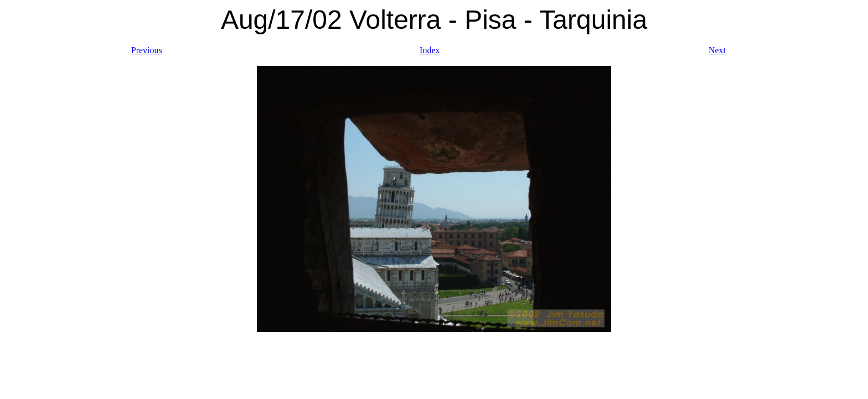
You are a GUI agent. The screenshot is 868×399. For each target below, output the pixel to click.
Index (430, 50)
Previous (147, 50)
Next (717, 50)
